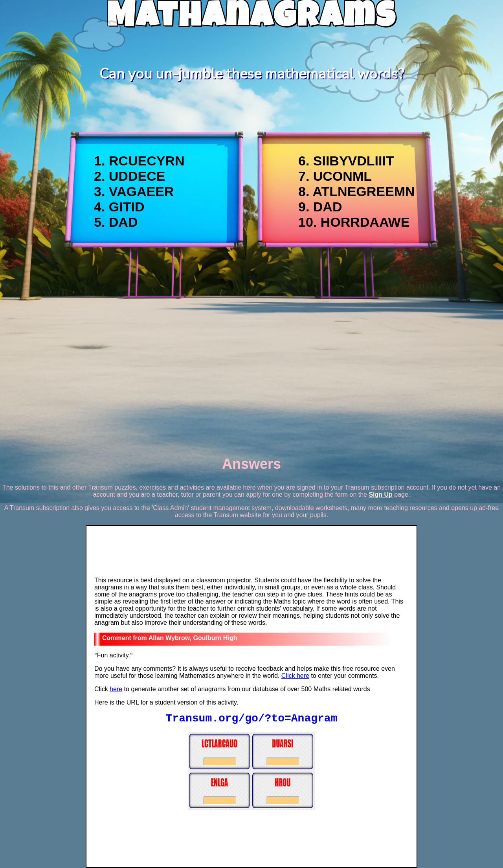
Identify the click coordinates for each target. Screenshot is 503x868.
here (116, 689)
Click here (295, 676)
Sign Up (380, 495)
